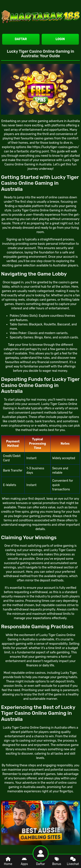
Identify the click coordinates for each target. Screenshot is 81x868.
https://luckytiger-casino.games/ (56, 147)
